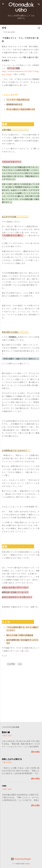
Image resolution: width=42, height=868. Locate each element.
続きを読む (36, 752)
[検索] (39, 5)
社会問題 (11, 664)
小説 (20, 664)
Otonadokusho (21, 8)
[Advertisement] (21, 834)
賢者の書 (6, 732)
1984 (4, 786)
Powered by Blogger (21, 859)
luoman (27, 864)
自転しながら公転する (12, 759)
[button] (39, 28)
